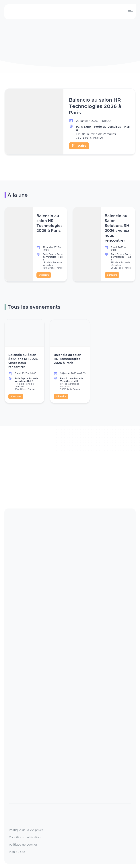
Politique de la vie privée (26, 830)
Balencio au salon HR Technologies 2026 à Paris (95, 107)
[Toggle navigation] (130, 12)
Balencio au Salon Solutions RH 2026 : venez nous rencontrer (117, 228)
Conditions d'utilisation (25, 837)
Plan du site (17, 852)
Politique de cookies (23, 845)
